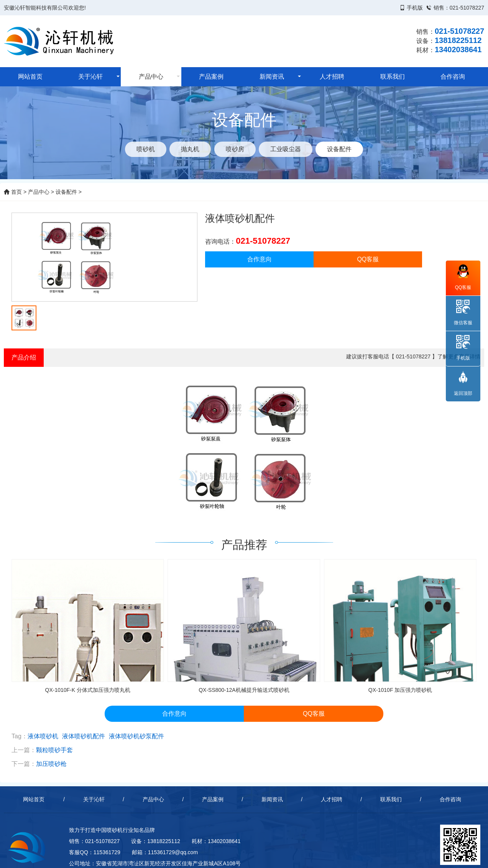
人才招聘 (332, 77)
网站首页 (30, 77)
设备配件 (66, 192)
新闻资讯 (272, 77)
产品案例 (211, 77)
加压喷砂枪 (51, 764)
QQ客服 (368, 259)
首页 (13, 192)
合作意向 (260, 259)
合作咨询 (453, 77)
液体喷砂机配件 (84, 736)
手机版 (415, 8)
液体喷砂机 (43, 736)
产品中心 (151, 77)
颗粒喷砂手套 (54, 750)
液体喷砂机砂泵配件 (136, 736)
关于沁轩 (90, 77)
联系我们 (393, 77)
